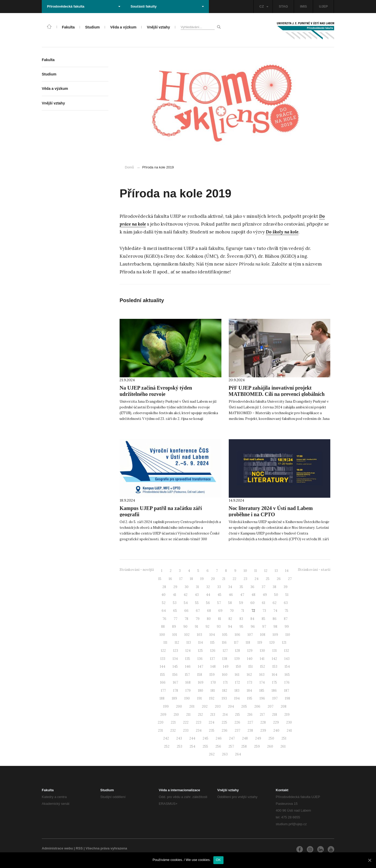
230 (289, 722)
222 (186, 722)
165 (287, 675)
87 (286, 619)
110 (288, 635)
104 (212, 635)
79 (198, 619)
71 (243, 611)
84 (252, 619)
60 (252, 603)
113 (189, 643)
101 (175, 635)
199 (166, 706)
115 (212, 643)
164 (275, 675)
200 (179, 706)
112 (177, 643)
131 (275, 651)
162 (249, 675)
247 (232, 738)
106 (237, 635)
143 (287, 659)
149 (226, 667)
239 (263, 731)
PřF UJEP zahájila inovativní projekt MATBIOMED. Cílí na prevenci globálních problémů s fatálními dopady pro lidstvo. (277, 394)
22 (234, 579)
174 (262, 682)
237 (237, 731)
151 (251, 667)
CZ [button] (264, 6)
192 (212, 698)
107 (250, 635)
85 (263, 619)
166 (163, 682)
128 (237, 651)
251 (284, 738)
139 (237, 659)
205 (244, 706)
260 (270, 746)
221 (173, 722)
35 (241, 587)
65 (175, 611)
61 (264, 603)
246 (219, 738)
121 (284, 643)
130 (262, 651)
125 (200, 651)
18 (191, 579)
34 (230, 587)
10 (245, 571)
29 (175, 587)
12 (266, 571)
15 (160, 579)
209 (163, 715)
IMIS (304, 6)
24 (257, 579)
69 (220, 611)
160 (225, 675)
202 (205, 706)
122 (163, 651)
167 (175, 682)
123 (176, 651)
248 (245, 738)
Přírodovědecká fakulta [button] (84, 6)
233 (186, 731)
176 (287, 682)
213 (213, 715)
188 (162, 698)
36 (252, 587)
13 (276, 571)
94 (230, 627)
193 (224, 698)
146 (188, 667)
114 (201, 643)
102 (187, 635)
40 (163, 595)
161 (237, 675)
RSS (79, 848)
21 (224, 579)
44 (208, 595)
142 (274, 659)
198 (287, 698)
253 (180, 746)
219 (287, 715)
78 (186, 619)
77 (175, 619)
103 (199, 635)
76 (164, 619)
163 (262, 675)
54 (186, 603)
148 (213, 667)
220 (161, 722)
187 (287, 691)
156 (175, 675)
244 (192, 738)
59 (241, 603)
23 (245, 579)
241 (289, 731)
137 (212, 659)
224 (211, 722)
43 (197, 595)
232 (173, 731)
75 (286, 611)
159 (212, 675)
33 (219, 587)
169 (201, 682)
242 (166, 738)
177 (163, 691)
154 (287, 667)
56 (208, 603)
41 (175, 595)
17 (181, 579)
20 (213, 579)
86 (275, 619)
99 (287, 627)
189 (174, 698)
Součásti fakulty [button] (167, 6)
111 (165, 643)
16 (170, 579)
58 (230, 603)
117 (236, 643)
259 (257, 746)
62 (275, 603)
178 (176, 691)
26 (279, 579)
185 (262, 691)
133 (163, 659)
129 (250, 651)
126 (213, 651)
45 (219, 595)
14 (287, 571)
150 (238, 667)
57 (219, 603)
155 (163, 675)
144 (163, 667)
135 (188, 659)
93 (219, 627)
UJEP (324, 6)
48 (253, 595)
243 (179, 738)
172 (237, 682)
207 (271, 706)
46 (231, 595)
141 (262, 659)
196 (262, 698)
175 (275, 682)
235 (212, 731)
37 (263, 587)
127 (225, 651)
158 (200, 675)
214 (225, 715)
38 (274, 587)
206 (257, 706)
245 (205, 738)
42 (186, 595)
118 (248, 643)
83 (241, 619)
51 (287, 595)
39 (286, 587)
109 (275, 635)
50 (276, 595)
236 (225, 731)
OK (218, 860)
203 (218, 706)
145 (175, 667)
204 (231, 706)
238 (250, 731)
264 (238, 754)
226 (237, 722)
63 (286, 603)
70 (232, 611)
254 (192, 746)
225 (224, 722)
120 (272, 643)
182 (225, 691)
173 (250, 682)
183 (237, 691)
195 (250, 698)
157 (187, 675)
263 (225, 754)
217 (262, 715)
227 (250, 722)
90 (185, 627)
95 (241, 627)
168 (188, 682)
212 (200, 715)
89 (174, 627)
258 (244, 746)
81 (220, 619)
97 (264, 627)
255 (205, 746)
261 (283, 746)
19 (202, 579)
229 (276, 722)
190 (187, 698)
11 (256, 571)
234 (199, 731)
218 (275, 715)
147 (201, 667)
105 (225, 635)
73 (264, 611)
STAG (283, 6)
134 (175, 659)
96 (253, 627)
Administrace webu (57, 848)
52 (164, 603)
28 (164, 587)
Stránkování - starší (314, 570)
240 (276, 731)
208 (284, 706)
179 (188, 691)
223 (199, 722)
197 (275, 698)
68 (209, 611)
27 (290, 579)
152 (263, 667)
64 (164, 611)
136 (200, 659)
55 (197, 603)
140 (250, 659)
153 (275, 667)
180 (201, 691)
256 (218, 746)
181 (213, 691)
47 (242, 595)
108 (263, 635)
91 (196, 627)
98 (275, 627)
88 (163, 627)
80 (209, 619)
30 (187, 587)
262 (212, 754)
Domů (129, 167)
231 (160, 731)
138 (225, 659)
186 (274, 691)
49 (265, 595)
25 (268, 579)
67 (198, 611)
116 (224, 643)
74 (275, 611)
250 (271, 738)
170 (213, 682)
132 (287, 651)
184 (249, 691)
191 (199, 698)
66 (186, 611)
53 (175, 603)
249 (258, 738)
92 (207, 627)
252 (167, 746)
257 (231, 746)
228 (263, 722)
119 (260, 643)
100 (162, 635)
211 (188, 715)
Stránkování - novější (137, 570)
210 (176, 715)
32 (208, 587)
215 (237, 715)
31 (197, 587)
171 (225, 682)
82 (230, 619)
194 (237, 698)
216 (250, 715)
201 (192, 706)
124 (188, 651)
